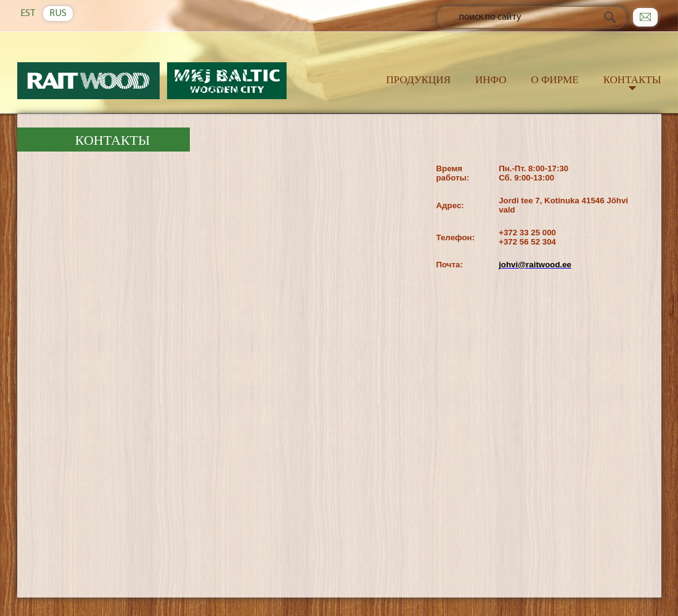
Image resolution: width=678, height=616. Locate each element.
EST (28, 14)
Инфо (491, 80)
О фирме (554, 80)
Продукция (419, 80)
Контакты (632, 80)
